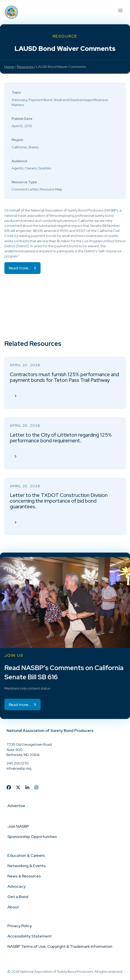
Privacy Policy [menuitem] (20, 926)
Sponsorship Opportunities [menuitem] (32, 837)
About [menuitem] (13, 907)
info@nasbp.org (19, 768)
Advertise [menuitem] (16, 806)
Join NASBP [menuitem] (18, 826)
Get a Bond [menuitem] (18, 897)
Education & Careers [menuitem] (26, 855)
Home (9, 67)
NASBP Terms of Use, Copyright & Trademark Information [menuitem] (60, 946)
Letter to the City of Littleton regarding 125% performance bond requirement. (61, 438)
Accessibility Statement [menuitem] (30, 936)
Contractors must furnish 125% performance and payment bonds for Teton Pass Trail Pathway (64, 377)
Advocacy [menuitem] (16, 886)
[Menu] (120, 10)
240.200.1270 (18, 763)
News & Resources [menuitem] (24, 876)
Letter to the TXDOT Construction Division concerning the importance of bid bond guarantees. (59, 501)
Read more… (20, 268)
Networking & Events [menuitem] (27, 866)
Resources (25, 67)
